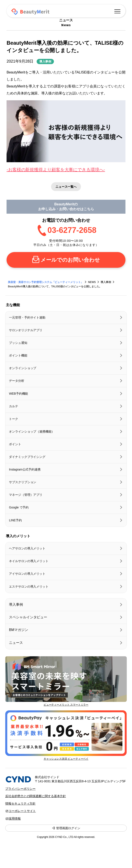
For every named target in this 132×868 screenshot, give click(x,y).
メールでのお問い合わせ (70, 260)
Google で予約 (19, 507)
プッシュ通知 (18, 343)
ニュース (16, 643)
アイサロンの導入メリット (27, 574)
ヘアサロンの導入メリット (27, 548)
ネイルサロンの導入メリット (29, 561)
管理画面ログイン (66, 828)
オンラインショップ (23, 368)
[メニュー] (117, 11)
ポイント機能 (18, 355)
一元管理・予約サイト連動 (27, 317)
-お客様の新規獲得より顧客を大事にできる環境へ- (56, 170)
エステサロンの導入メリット (29, 587)
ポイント (15, 444)
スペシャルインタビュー (28, 617)
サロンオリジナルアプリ (26, 330)
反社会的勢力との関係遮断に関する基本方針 (36, 796)
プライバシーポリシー (20, 789)
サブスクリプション (23, 482)
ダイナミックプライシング (27, 457)
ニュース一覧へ (66, 187)
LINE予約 (15, 520)
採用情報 (15, 819)
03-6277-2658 (72, 230)
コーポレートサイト (22, 811)
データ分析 (17, 381)
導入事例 (45, 61)
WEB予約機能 (18, 394)
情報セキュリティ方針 (20, 803)
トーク (14, 419)
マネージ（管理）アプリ (26, 495)
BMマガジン (18, 630)
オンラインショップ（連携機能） (32, 431)
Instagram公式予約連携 (25, 469)
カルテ (14, 406)
